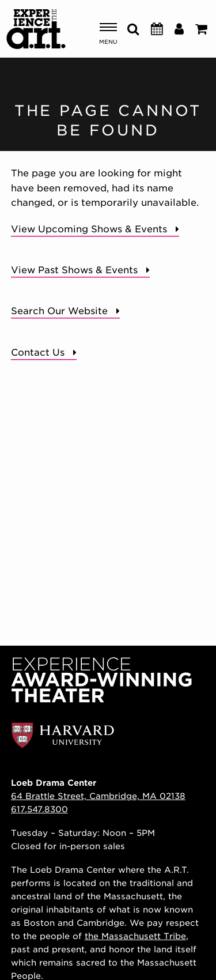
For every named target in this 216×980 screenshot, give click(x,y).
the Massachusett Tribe (135, 936)
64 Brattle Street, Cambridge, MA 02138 (98, 796)
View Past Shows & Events (74, 270)
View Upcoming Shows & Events (89, 229)
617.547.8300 (39, 809)
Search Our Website (59, 311)
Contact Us (38, 353)
